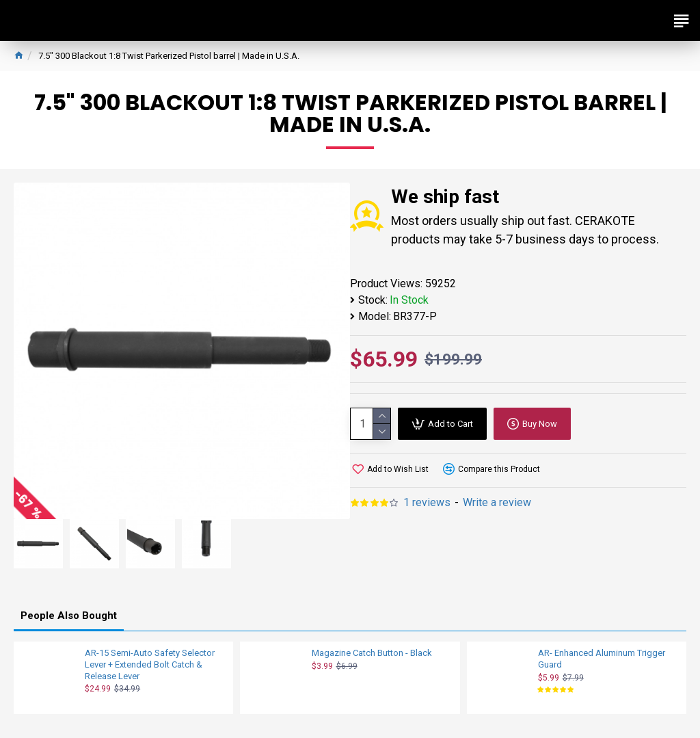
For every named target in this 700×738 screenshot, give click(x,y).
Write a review (497, 502)
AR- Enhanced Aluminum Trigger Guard (602, 659)
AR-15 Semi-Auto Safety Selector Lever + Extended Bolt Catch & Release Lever (150, 664)
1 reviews (427, 502)
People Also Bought (69, 616)
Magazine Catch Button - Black (372, 653)
